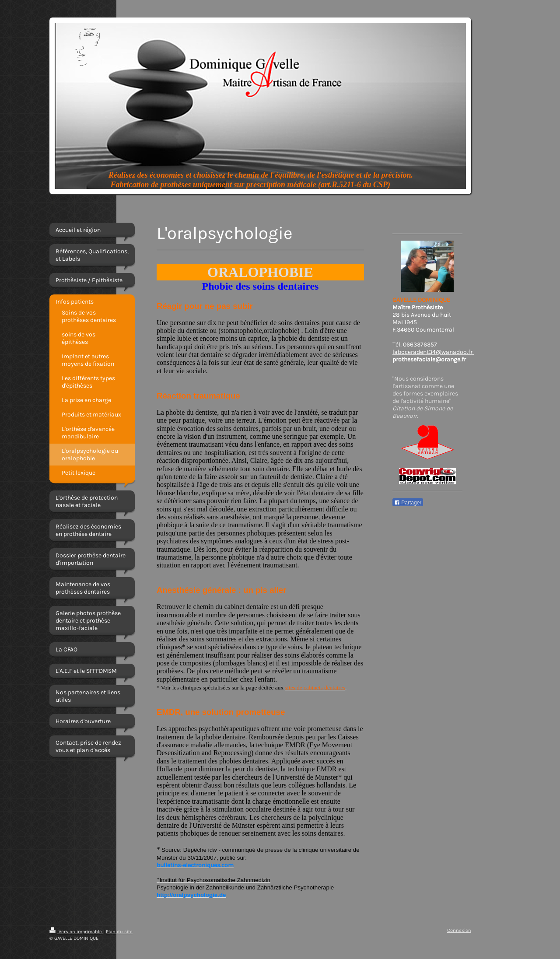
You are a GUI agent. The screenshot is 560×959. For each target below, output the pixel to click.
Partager (408, 503)
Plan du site (119, 932)
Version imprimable (76, 932)
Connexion (459, 930)
